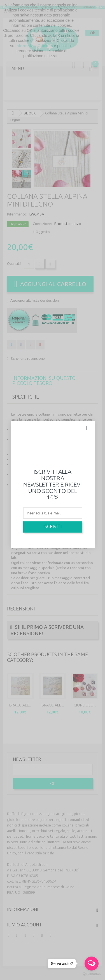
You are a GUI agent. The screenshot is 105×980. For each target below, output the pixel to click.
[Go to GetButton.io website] (92, 974)
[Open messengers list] (92, 964)
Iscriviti (53, 526)
